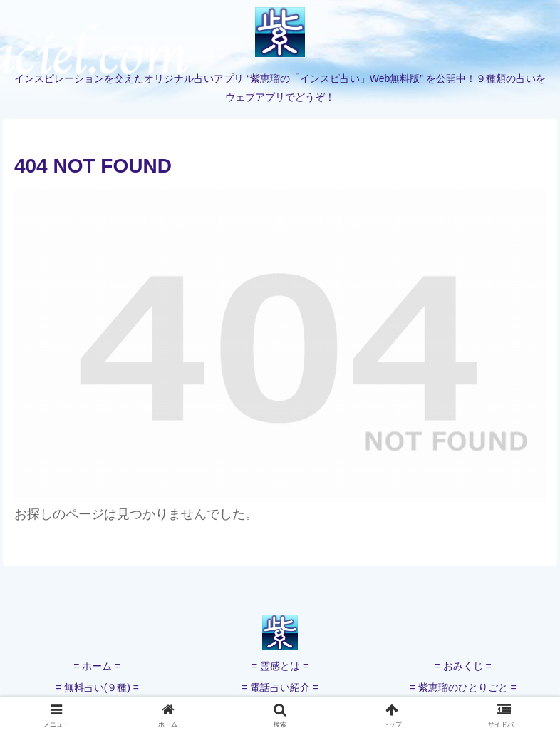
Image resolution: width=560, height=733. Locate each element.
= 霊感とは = (280, 666)
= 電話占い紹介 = (280, 687)
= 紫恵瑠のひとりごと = (463, 687)
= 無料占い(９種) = (97, 687)
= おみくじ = (463, 666)
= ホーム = (97, 666)
